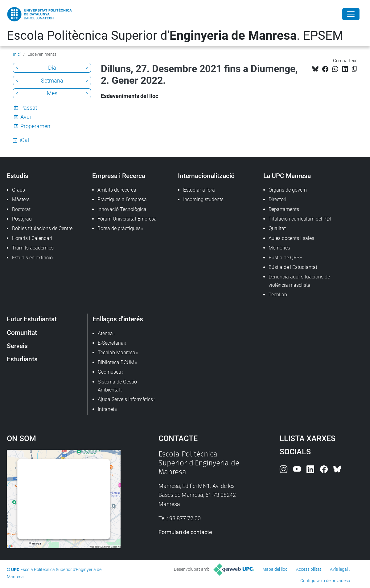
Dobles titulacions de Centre (42, 228)
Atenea (105, 333)
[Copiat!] (354, 69)
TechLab (278, 295)
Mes (52, 93)
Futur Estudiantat (32, 319)
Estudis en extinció (32, 258)
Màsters (21, 199)
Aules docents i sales (291, 238)
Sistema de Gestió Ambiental (117, 386)
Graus (18, 190)
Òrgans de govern (288, 190)
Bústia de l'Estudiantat (293, 267)
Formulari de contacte (185, 532)
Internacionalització (206, 176)
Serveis (17, 346)
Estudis (18, 176)
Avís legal (339, 569)
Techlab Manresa (117, 353)
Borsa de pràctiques (119, 228)
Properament (36, 126)
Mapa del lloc (275, 569)
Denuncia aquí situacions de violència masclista (299, 281)
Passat (29, 108)
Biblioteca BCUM (116, 362)
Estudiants (22, 359)
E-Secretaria (111, 343)
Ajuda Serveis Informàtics (125, 399)
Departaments (284, 209)
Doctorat (21, 209)
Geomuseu (109, 372)
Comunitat (22, 333)
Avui (26, 117)
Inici (17, 54)
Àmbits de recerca (117, 190)
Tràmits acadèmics (33, 248)
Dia (52, 68)
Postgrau (22, 219)
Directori (277, 199)
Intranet (106, 409)
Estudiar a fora (199, 190)
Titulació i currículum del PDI (300, 219)
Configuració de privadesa (325, 581)
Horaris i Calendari (32, 238)
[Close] (351, 14)
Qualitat (277, 228)
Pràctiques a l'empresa (122, 199)
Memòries (279, 248)
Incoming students (203, 199)
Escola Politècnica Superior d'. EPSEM (175, 36)
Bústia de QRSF (285, 258)
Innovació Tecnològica (122, 209)
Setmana (52, 81)
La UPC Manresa (287, 176)
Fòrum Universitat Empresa (127, 219)
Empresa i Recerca (119, 176)
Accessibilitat (309, 569)
